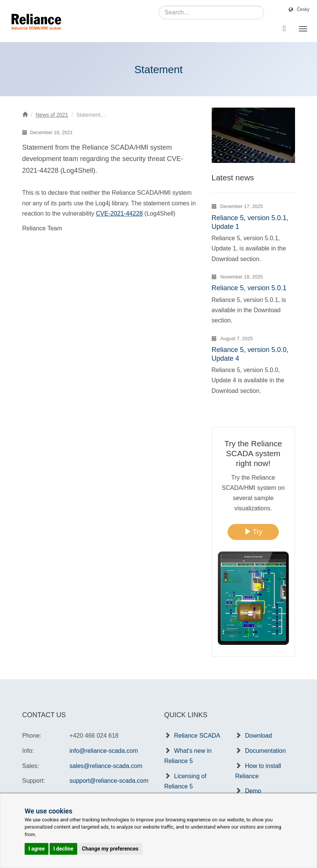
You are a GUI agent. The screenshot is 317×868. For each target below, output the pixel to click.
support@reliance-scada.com (109, 781)
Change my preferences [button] (110, 849)
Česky (303, 9)
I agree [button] (37, 849)
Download (258, 736)
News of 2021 (52, 115)
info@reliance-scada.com (104, 751)
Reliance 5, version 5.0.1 (249, 288)
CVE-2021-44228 (119, 213)
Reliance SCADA (197, 736)
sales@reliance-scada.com (106, 766)
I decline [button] (63, 849)
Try (253, 532)
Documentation (265, 751)
